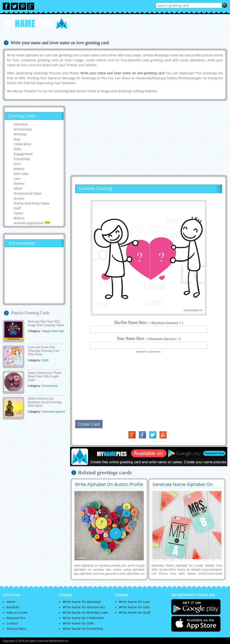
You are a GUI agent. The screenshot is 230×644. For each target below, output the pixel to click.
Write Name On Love (134, 602)
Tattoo (18, 213)
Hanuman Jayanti (54, 411)
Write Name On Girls (134, 607)
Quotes (19, 198)
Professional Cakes (28, 193)
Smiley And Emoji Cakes (32, 203)
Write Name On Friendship (83, 629)
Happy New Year (53, 331)
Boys (17, 139)
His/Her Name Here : (149, 323)
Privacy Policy (17, 629)
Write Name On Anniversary (84, 607)
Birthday (20, 134)
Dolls (17, 149)
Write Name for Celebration (83, 618)
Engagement (23, 154)
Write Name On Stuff (135, 612)
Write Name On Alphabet (82, 602)
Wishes (19, 218)
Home (114, 24)
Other (18, 188)
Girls (17, 164)
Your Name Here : (149, 338)
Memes (19, 184)
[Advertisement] (148, 138)
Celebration (22, 144)
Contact (12, 623)
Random (132, 24)
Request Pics (188, 24)
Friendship (22, 159)
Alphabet (21, 124)
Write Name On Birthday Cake (85, 612)
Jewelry (19, 169)
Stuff (17, 208)
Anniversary (23, 129)
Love (17, 179)
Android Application (32, 223)
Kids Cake (21, 174)
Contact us (215, 24)
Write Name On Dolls (79, 623)
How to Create (157, 24)
